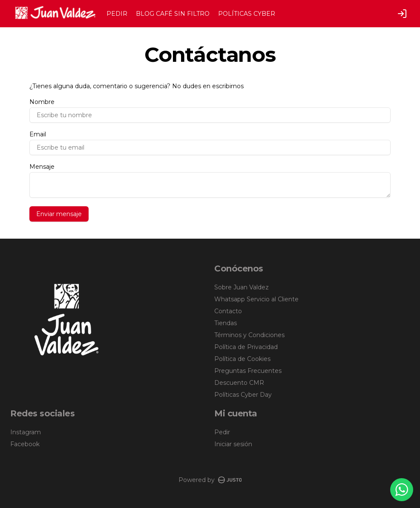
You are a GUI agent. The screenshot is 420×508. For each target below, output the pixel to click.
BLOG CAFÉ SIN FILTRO (173, 14)
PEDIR (117, 14)
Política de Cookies (242, 359)
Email (38, 134)
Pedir (222, 432)
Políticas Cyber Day (243, 395)
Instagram (26, 432)
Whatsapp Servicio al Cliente (256, 299)
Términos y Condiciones (249, 335)
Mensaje (42, 167)
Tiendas (226, 323)
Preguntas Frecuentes (248, 371)
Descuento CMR (239, 383)
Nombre (42, 102)
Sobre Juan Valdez (242, 287)
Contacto (228, 311)
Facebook (25, 444)
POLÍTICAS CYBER (247, 14)
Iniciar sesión (233, 444)
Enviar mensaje (59, 214)
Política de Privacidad (246, 347)
